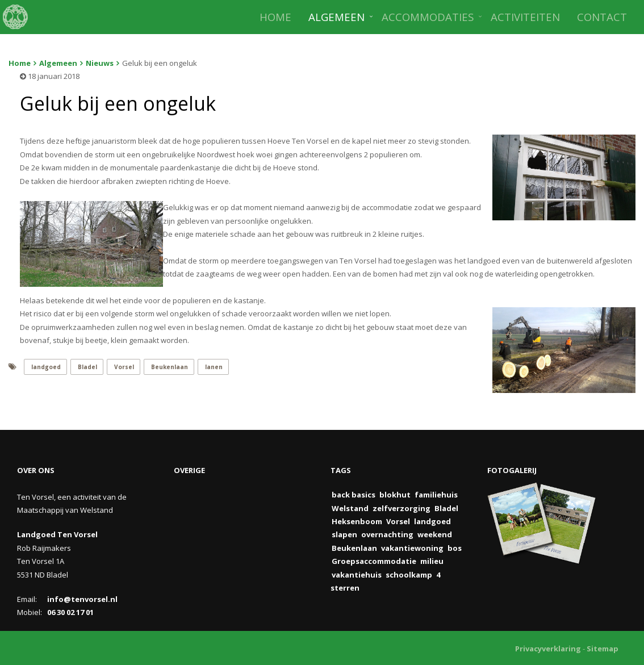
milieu (432, 561)
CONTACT (602, 17)
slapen (344, 534)
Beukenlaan (170, 367)
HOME (275, 17)
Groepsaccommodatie (374, 561)
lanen (214, 367)
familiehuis (436, 495)
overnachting (387, 534)
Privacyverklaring (548, 649)
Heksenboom (357, 521)
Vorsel (124, 367)
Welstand (350, 508)
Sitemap (603, 649)
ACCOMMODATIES (428, 17)
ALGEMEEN (336, 17)
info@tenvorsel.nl (82, 599)
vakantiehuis (357, 575)
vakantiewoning (412, 548)
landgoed (46, 367)
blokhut (395, 495)
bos (455, 548)
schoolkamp (409, 575)
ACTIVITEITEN (525, 17)
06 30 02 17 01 (70, 612)
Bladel (87, 367)
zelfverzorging (402, 508)
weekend (435, 534)
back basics (354, 495)
